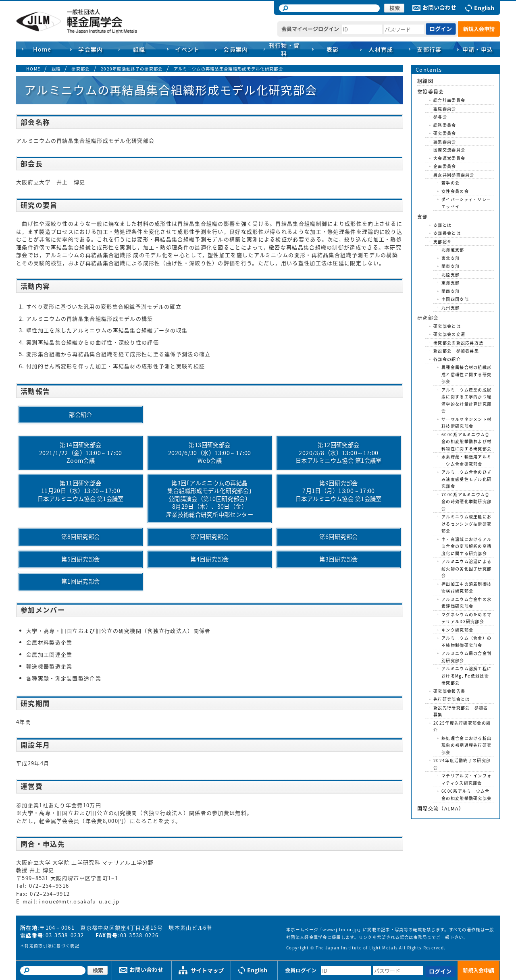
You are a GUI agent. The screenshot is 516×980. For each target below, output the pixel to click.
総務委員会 (445, 125)
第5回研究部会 (80, 559)
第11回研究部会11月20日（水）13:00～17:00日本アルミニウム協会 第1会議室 (83, 491)
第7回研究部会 (209, 537)
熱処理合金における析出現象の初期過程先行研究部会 (466, 745)
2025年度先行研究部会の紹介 (462, 726)
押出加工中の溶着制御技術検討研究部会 (466, 587)
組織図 (425, 81)
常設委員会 (431, 92)
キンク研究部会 (457, 630)
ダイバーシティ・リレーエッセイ (466, 203)
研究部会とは (447, 326)
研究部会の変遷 (449, 334)
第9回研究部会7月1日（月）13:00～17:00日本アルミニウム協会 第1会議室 (339, 491)
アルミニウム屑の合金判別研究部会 (466, 657)
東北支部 (450, 258)
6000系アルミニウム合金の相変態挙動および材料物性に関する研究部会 (466, 441)
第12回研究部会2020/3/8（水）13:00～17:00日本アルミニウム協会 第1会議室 (341, 453)
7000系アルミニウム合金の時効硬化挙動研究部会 (466, 501)
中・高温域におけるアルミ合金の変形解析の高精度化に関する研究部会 (466, 546)
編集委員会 (445, 142)
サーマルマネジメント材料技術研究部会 (466, 423)
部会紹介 (81, 414)
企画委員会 (445, 166)
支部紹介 (442, 241)
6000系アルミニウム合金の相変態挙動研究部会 (466, 795)
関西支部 (450, 291)
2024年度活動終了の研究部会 (462, 764)
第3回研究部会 (338, 559)
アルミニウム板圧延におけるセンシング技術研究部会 (466, 524)
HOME (33, 69)
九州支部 (450, 308)
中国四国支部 (455, 299)
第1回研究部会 (80, 581)
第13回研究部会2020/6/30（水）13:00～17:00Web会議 (210, 453)
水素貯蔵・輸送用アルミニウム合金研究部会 (466, 460)
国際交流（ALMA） (441, 808)
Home (42, 49)
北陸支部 (450, 275)
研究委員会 (445, 133)
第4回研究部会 (209, 559)
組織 (56, 69)
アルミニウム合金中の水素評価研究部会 (466, 603)
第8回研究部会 (80, 537)
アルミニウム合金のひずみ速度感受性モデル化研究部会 (466, 479)
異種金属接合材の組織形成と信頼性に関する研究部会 (466, 374)
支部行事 (429, 49)
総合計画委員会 (449, 100)
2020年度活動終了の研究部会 (132, 69)
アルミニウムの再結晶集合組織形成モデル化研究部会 (228, 69)
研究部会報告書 (449, 691)
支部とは (442, 225)
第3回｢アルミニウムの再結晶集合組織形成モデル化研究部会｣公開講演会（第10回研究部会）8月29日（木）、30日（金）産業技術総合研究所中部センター (210, 499)
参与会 (440, 117)
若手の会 (450, 183)
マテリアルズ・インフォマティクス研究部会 (466, 779)
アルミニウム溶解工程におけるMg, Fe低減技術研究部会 (466, 675)
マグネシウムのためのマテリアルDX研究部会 (466, 618)
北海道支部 (453, 250)
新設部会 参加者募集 (456, 351)
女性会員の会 (455, 191)
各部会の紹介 (447, 359)
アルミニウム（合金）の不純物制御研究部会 (466, 641)
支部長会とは (447, 233)
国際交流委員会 (449, 150)
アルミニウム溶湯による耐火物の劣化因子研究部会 (466, 568)
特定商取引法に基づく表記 (52, 946)
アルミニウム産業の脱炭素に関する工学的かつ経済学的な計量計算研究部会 (466, 400)
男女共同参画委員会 (454, 175)
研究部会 (80, 69)
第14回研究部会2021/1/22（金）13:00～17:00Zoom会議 (81, 453)
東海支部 (450, 283)
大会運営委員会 (449, 158)
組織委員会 (445, 109)
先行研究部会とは (451, 699)
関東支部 (450, 266)
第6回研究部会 (338, 537)
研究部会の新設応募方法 (458, 343)
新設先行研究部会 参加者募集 (461, 711)
